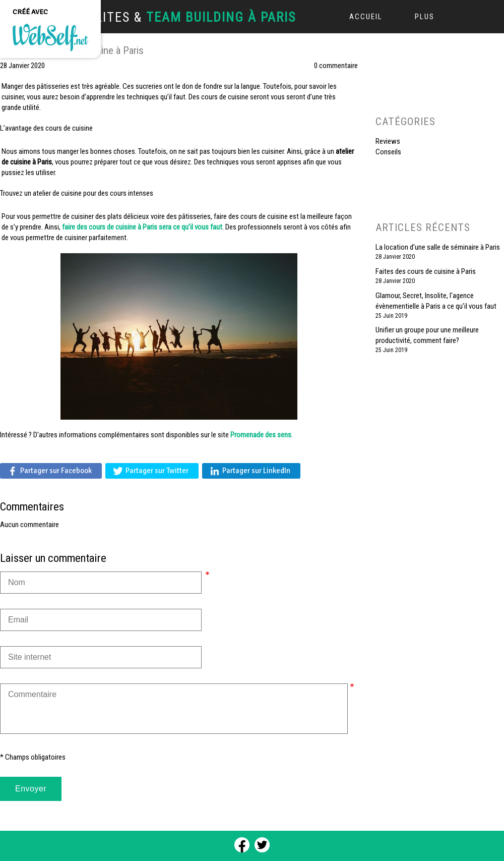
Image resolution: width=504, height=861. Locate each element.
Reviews (388, 141)
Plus (425, 17)
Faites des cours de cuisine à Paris (426, 271)
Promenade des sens (261, 435)
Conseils (388, 152)
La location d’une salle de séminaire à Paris (438, 247)
